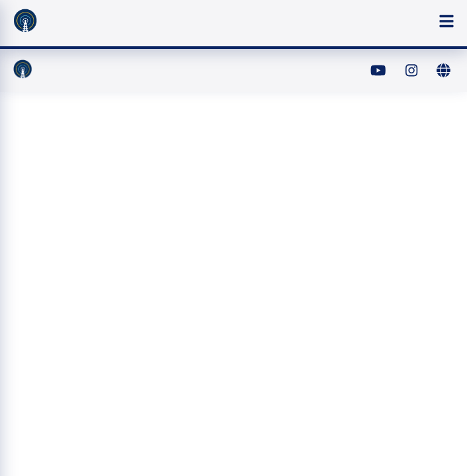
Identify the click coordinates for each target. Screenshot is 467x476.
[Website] (443, 71)
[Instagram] (411, 71)
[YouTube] (378, 71)
